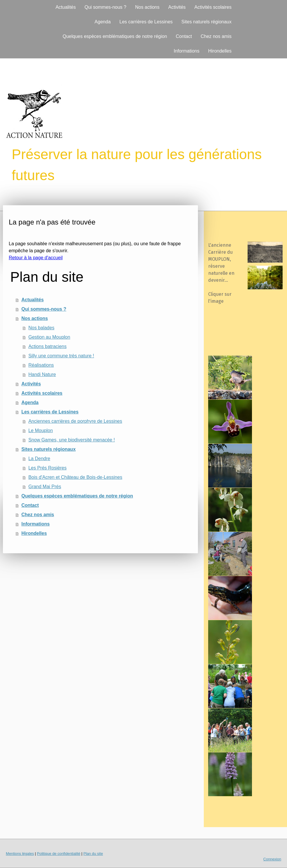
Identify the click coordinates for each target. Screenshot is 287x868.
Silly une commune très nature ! (61, 356)
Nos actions (147, 7)
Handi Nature (42, 374)
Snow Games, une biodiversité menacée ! (72, 440)
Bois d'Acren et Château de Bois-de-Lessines (75, 477)
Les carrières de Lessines (146, 22)
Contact (184, 36)
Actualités (66, 7)
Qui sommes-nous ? (106, 7)
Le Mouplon (41, 430)
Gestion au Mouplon (49, 337)
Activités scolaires (213, 7)
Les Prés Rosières (47, 468)
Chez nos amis (216, 36)
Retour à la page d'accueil (36, 258)
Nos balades (41, 328)
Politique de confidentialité (59, 854)
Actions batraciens (47, 346)
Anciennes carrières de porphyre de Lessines (75, 421)
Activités (177, 7)
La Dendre (39, 459)
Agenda (103, 22)
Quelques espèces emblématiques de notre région (115, 36)
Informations (187, 51)
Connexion (272, 859)
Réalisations (41, 365)
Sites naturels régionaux (206, 22)
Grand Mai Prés (45, 487)
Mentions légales (20, 854)
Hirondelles (220, 51)
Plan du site (93, 854)
